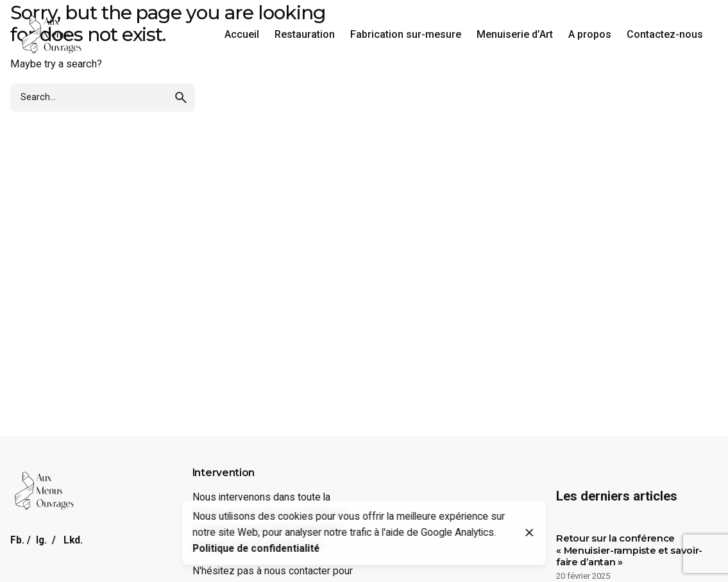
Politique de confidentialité (256, 549)
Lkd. (73, 540)
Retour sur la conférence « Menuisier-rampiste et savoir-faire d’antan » (629, 550)
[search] (181, 98)
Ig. (41, 540)
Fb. (17, 540)
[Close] (530, 533)
